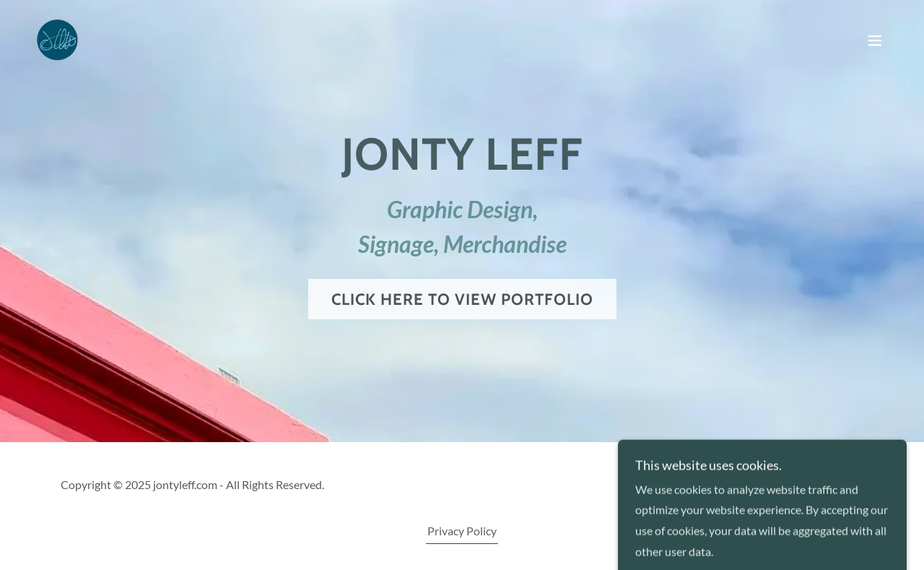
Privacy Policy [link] (462, 531)
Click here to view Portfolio (462, 299)
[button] (875, 40)
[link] (58, 39)
